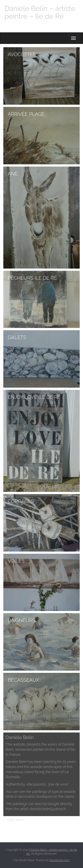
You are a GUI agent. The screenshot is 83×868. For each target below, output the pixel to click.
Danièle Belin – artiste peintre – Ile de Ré (40, 12)
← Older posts (13, 820)
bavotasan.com (59, 860)
